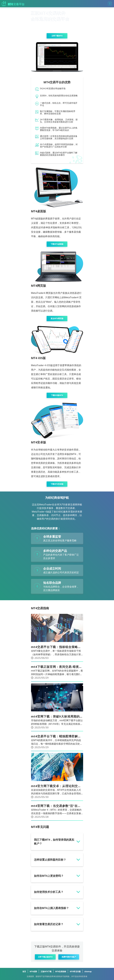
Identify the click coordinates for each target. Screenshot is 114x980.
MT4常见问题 (75, 971)
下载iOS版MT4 (57, 395)
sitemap (88, 971)
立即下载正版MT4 (45, 957)
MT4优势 (33, 971)
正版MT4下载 (46, 971)
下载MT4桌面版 (57, 244)
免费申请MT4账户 (69, 957)
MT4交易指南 (61, 971)
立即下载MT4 (57, 36)
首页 (24, 971)
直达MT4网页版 (57, 318)
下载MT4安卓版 (57, 484)
